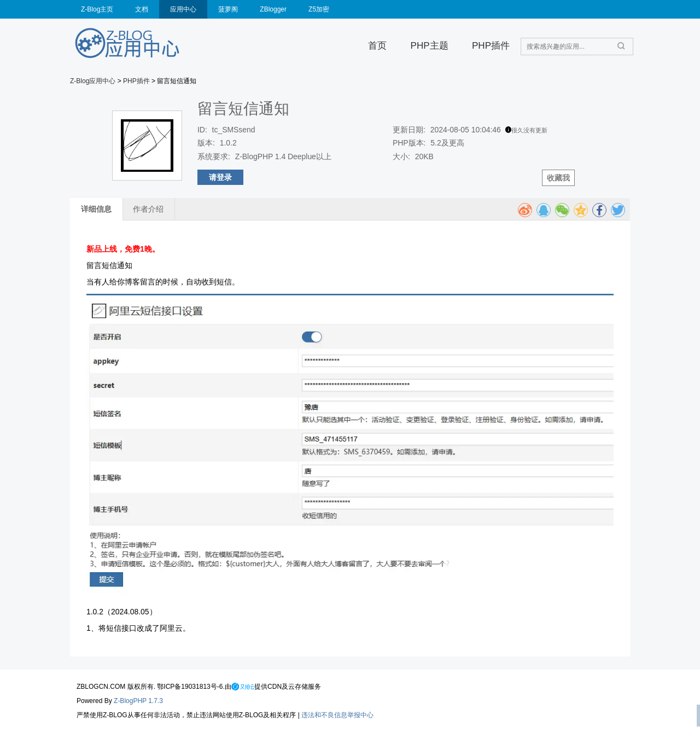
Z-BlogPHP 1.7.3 (138, 701)
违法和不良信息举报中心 (337, 715)
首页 (377, 46)
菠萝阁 (228, 9)
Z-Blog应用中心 (93, 81)
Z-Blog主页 (97, 9)
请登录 (220, 177)
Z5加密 (319, 9)
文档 (142, 9)
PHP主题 (430, 46)
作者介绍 (148, 209)
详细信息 (96, 209)
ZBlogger (273, 9)
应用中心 (183, 9)
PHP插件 (491, 46)
